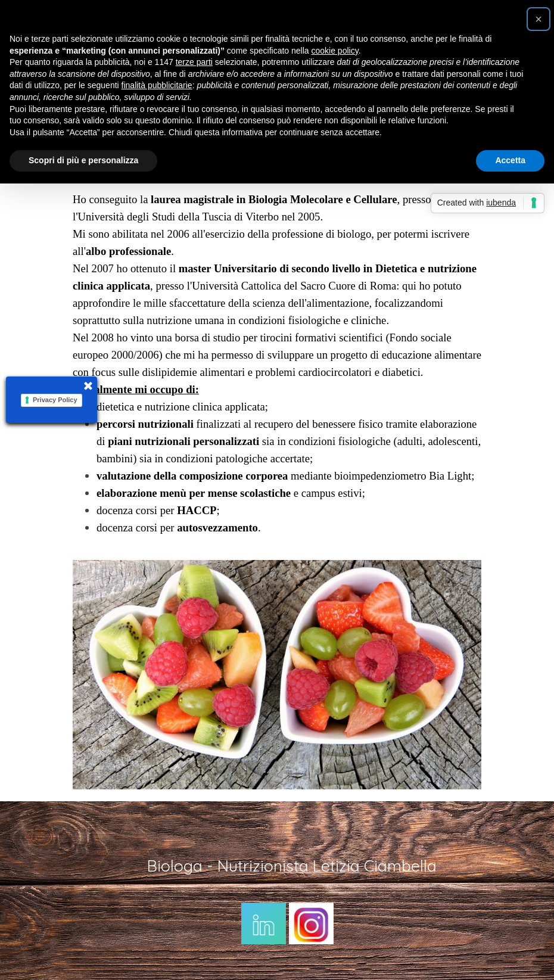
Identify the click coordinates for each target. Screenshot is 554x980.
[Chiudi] (88, 388)
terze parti (194, 62)
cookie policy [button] (335, 51)
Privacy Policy (55, 400)
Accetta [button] (510, 160)
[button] (539, 19)
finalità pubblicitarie (157, 85)
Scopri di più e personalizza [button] (83, 160)
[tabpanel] (277, 363)
